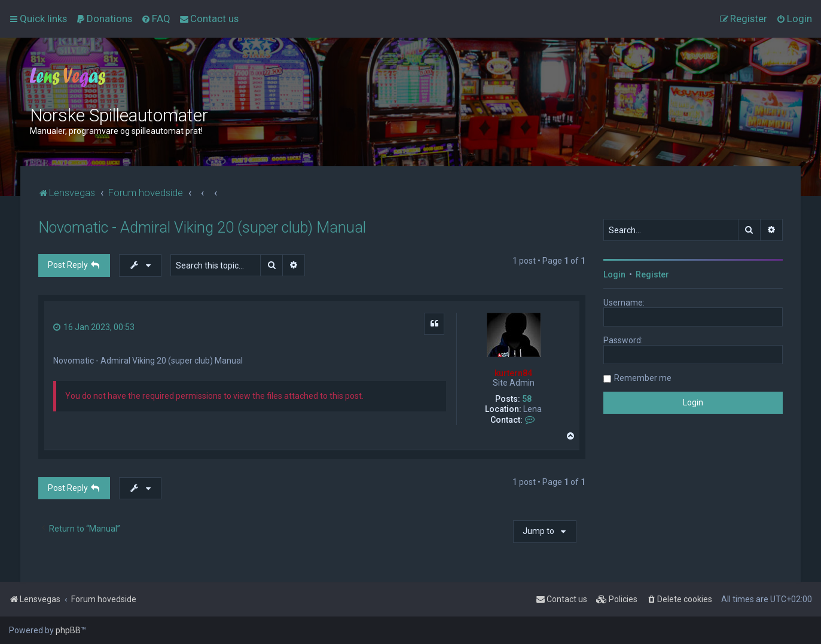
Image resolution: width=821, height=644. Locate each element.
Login (614, 274)
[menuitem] (104, 19)
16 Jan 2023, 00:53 (94, 327)
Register (652, 274)
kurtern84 (513, 373)
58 (527, 399)
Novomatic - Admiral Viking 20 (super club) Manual (202, 228)
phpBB (68, 630)
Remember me (643, 378)
